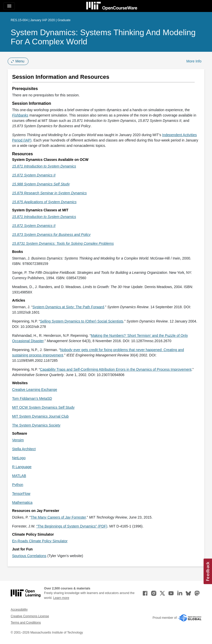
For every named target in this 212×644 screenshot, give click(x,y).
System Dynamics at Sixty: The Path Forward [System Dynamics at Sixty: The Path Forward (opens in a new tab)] (68, 307)
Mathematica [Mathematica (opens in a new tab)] (22, 503)
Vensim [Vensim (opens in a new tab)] (18, 440)
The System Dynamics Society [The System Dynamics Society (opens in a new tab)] (36, 425)
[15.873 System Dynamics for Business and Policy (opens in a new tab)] (51, 235)
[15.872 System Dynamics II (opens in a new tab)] (34, 226)
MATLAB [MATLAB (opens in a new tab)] (19, 476)
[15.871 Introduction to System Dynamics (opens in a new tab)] (44, 217)
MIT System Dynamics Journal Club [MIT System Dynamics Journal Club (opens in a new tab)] (40, 416)
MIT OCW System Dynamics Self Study (44, 407)
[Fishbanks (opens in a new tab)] (20, 115)
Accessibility (19, 610)
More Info (194, 61)
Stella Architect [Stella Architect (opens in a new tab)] (24, 449)
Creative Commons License (30, 616)
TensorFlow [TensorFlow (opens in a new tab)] (21, 494)
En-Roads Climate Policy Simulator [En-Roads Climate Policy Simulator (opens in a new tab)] (40, 541)
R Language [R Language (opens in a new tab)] (22, 467)
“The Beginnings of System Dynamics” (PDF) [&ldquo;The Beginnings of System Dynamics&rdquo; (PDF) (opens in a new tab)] (72, 526)
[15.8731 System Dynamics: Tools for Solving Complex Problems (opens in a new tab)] (63, 243)
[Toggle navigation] (9, 6)
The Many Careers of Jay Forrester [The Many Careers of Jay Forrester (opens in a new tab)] (58, 517)
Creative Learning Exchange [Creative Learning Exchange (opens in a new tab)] (35, 390)
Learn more (61, 598)
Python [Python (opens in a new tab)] (18, 485)
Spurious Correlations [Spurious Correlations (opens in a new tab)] (29, 556)
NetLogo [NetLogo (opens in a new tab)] (19, 458)
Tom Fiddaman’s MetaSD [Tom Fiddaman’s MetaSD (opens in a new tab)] (32, 398)
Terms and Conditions (26, 623)
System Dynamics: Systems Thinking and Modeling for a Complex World (103, 37)
